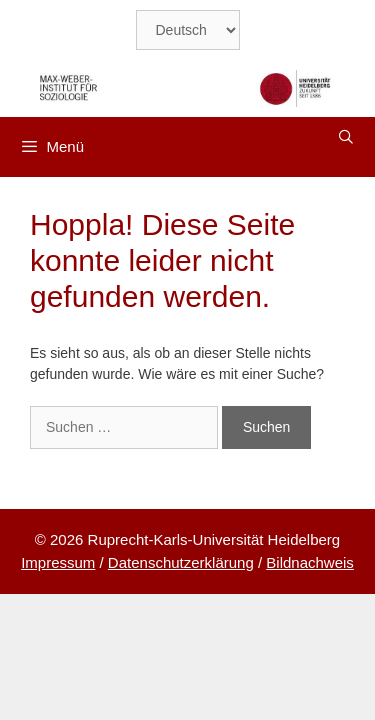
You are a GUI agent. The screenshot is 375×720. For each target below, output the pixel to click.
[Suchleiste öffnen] (346, 137)
